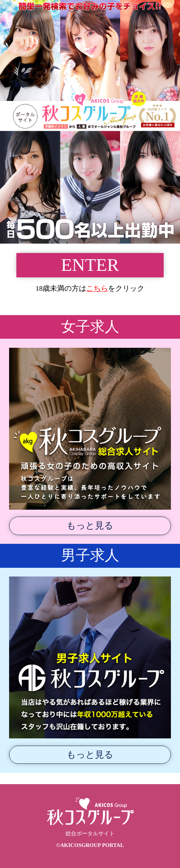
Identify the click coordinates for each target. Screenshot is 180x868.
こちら (97, 288)
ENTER (90, 265)
